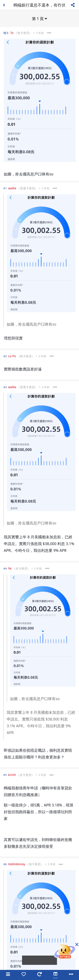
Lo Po (12, 356)
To (12, 33)
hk (10, 568)
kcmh (12, 775)
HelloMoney (17, 864)
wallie (12, 188)
